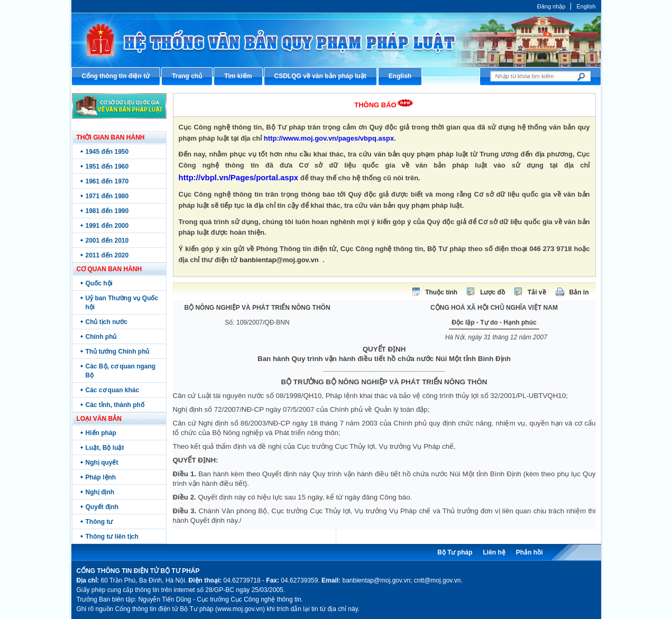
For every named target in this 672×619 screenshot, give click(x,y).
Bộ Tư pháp (455, 552)
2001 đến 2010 (107, 241)
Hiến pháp (101, 433)
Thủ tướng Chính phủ (118, 352)
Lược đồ (493, 292)
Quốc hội (99, 283)
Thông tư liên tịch (112, 537)
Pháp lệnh (101, 477)
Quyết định (102, 507)
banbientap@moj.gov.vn (279, 260)
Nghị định (100, 492)
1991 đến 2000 (107, 226)
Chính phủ (101, 337)
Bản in (579, 292)
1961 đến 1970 (107, 181)
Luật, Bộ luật (105, 448)
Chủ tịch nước (107, 322)
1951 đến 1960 (107, 167)
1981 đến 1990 (107, 211)
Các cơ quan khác (113, 390)
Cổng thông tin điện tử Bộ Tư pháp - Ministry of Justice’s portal (336, 40)
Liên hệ (494, 552)
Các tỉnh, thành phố (115, 405)
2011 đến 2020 (107, 255)
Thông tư (99, 522)
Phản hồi (530, 552)
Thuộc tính (441, 292)
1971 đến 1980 (107, 196)
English (586, 6)
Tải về (537, 292)
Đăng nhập (551, 6)
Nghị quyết (102, 463)
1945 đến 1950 (107, 152)
